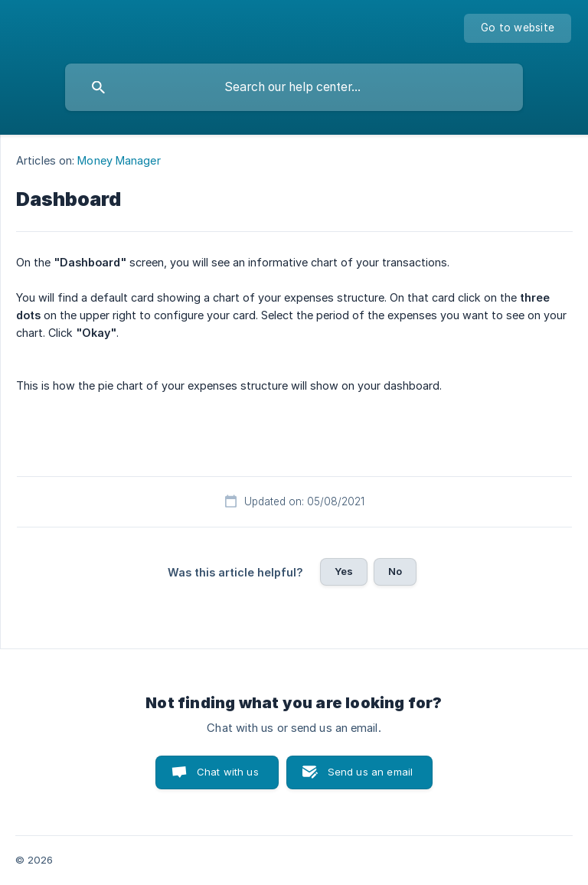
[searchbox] (294, 87)
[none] (518, 28)
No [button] (395, 571)
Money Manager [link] (119, 160)
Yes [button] (344, 571)
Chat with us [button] (228, 772)
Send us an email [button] (370, 772)
